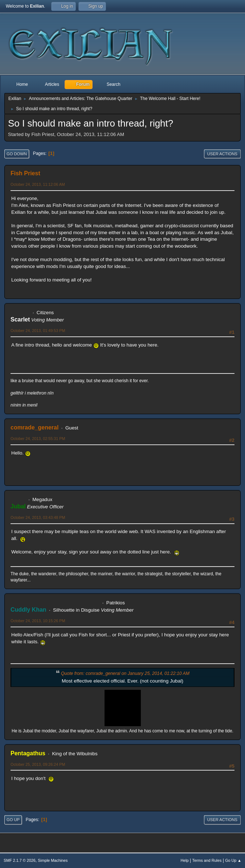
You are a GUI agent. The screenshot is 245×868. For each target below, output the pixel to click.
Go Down (17, 154)
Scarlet (20, 319)
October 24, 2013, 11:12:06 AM (38, 184)
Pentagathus (28, 753)
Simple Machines (53, 860)
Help (185, 860)
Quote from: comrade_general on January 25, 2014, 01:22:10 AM (125, 673)
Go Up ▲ (233, 860)
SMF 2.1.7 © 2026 (20, 860)
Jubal (18, 506)
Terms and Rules (207, 860)
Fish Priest (25, 173)
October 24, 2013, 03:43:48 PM (38, 517)
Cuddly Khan (28, 610)
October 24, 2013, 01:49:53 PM (38, 331)
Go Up (13, 820)
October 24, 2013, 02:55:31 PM (38, 439)
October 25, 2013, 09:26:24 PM (38, 764)
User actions (222, 154)
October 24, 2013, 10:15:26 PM (38, 621)
